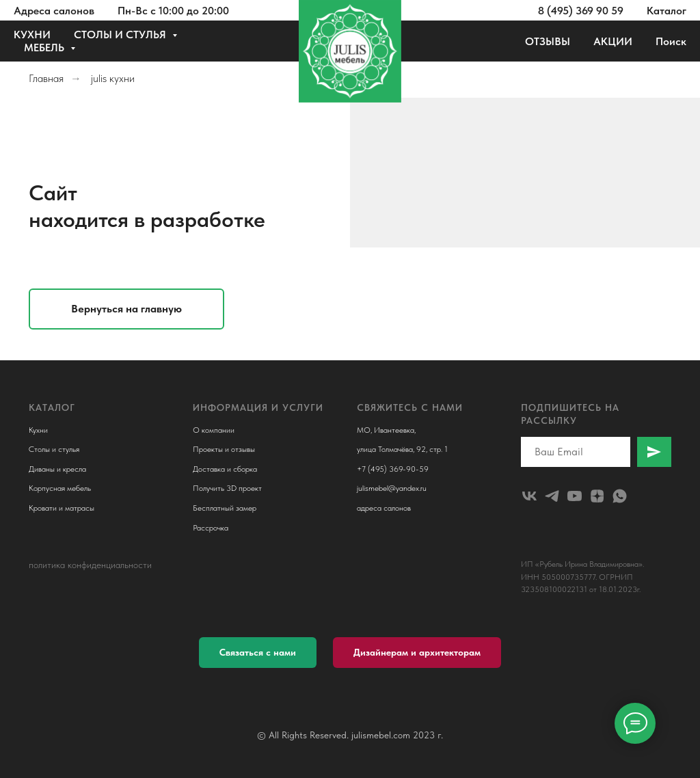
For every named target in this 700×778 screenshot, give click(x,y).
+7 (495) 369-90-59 (393, 469)
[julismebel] (529, 496)
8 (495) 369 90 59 (581, 11)
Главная (46, 78)
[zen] (597, 496)
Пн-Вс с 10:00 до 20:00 (173, 11)
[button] (258, 653)
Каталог (667, 11)
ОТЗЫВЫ (548, 41)
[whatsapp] (620, 496)
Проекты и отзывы (224, 449)
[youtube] (575, 496)
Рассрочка (211, 528)
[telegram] (552, 496)
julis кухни (113, 78)
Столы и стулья (54, 449)
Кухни (38, 430)
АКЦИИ (613, 41)
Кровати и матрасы (62, 508)
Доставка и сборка (225, 469)
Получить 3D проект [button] (227, 488)
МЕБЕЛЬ (45, 48)
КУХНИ (32, 35)
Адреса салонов (54, 11)
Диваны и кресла (57, 469)
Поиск (671, 41)
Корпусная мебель (60, 488)
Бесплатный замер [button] (225, 508)
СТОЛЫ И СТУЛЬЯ (121, 35)
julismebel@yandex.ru (392, 488)
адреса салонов (384, 508)
